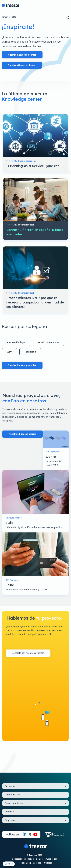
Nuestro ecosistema (48, 342)
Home (4, 17)
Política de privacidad (30, 863)
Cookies (48, 863)
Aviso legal (51, 859)
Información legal (16, 342)
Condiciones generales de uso (27, 859)
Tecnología (30, 352)
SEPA (9, 352)
